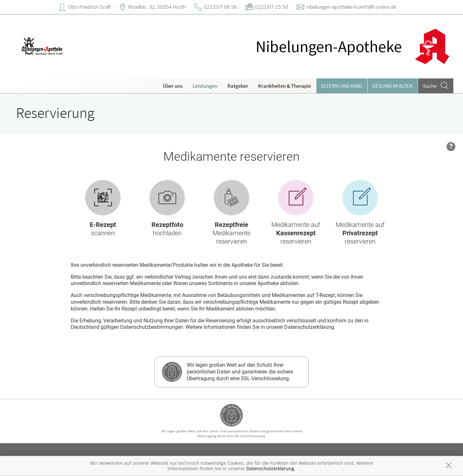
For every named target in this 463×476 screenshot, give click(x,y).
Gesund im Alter (392, 86)
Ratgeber (238, 86)
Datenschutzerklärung (270, 468)
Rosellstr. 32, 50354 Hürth (157, 7)
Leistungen (205, 86)
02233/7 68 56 (220, 7)
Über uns (173, 86)
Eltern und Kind (342, 86)
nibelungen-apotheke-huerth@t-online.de (351, 7)
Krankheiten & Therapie (285, 86)
